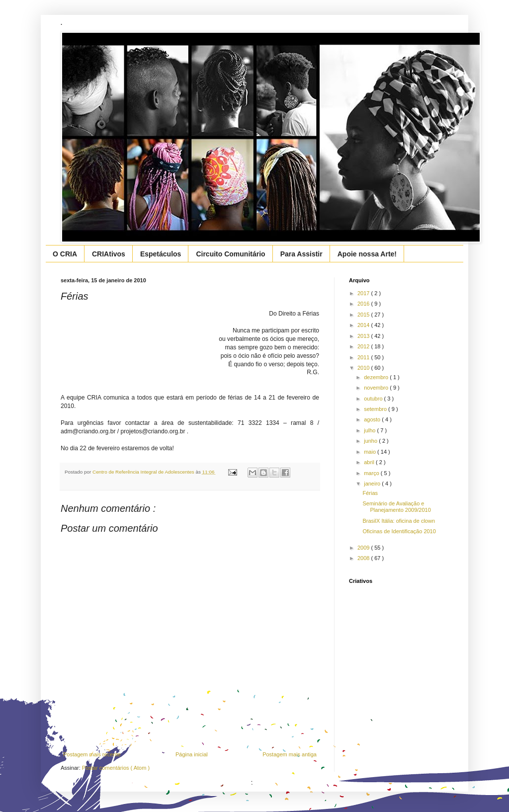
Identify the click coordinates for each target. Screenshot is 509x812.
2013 (364, 336)
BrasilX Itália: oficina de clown (399, 521)
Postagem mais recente (92, 754)
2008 (364, 558)
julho (370, 430)
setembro (376, 409)
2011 (364, 357)
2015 (364, 315)
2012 (364, 346)
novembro (377, 388)
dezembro (377, 377)
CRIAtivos (109, 254)
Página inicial (192, 754)
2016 (364, 304)
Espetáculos (161, 254)
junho (371, 441)
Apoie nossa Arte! (367, 254)
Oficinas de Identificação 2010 (399, 531)
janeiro (373, 484)
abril (370, 462)
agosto (373, 419)
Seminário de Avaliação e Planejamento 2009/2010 (396, 507)
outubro (374, 399)
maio (371, 452)
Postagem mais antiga (290, 754)
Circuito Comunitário (230, 254)
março (372, 473)
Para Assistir (301, 254)
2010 (364, 368)
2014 (364, 325)
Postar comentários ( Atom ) (116, 768)
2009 (364, 548)
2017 (364, 293)
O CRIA (65, 254)
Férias (370, 493)
